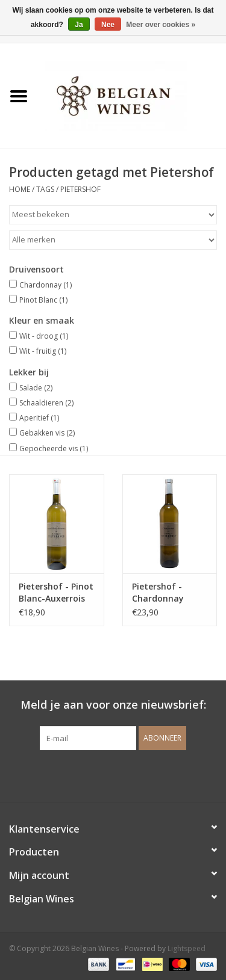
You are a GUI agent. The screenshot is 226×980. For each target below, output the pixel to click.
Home (20, 189)
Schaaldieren (46, 403)
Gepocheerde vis (54, 448)
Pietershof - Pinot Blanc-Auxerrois (56, 592)
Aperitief (39, 418)
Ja (79, 25)
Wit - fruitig (43, 351)
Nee (108, 25)
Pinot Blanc (43, 300)
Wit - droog (44, 336)
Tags (45, 189)
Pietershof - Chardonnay (158, 592)
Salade (36, 388)
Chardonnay (46, 285)
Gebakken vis (47, 433)
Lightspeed (187, 948)
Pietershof (80, 189)
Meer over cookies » (161, 25)
